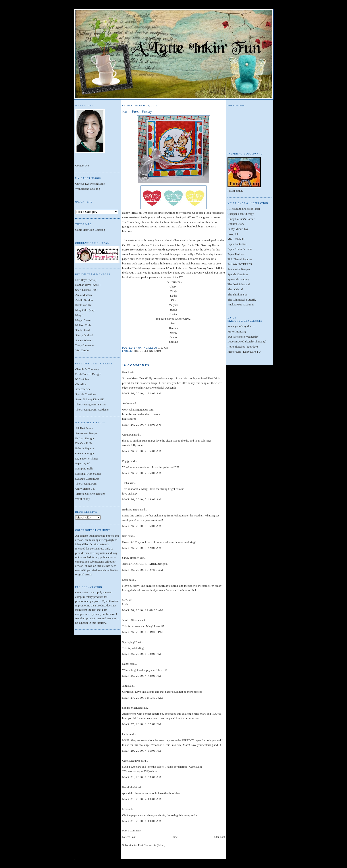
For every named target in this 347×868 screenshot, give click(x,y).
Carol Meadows (131, 761)
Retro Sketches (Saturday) (243, 347)
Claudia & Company (87, 369)
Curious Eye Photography (90, 184)
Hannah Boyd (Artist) (88, 285)
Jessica (173, 314)
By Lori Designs (85, 438)
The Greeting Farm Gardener (92, 410)
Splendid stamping (238, 279)
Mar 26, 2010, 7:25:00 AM (142, 473)
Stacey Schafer (84, 340)
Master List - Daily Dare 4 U (244, 352)
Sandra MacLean (132, 708)
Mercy (173, 333)
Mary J (79, 315)
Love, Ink (233, 234)
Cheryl (173, 286)
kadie (125, 734)
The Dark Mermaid (239, 284)
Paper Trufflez (236, 254)
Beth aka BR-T (131, 509)
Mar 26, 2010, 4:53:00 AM (142, 425)
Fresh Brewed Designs (88, 374)
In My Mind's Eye (238, 229)
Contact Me (82, 165)
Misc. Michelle (236, 239)
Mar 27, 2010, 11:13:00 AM (143, 698)
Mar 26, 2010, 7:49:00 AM (142, 499)
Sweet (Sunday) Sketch (241, 326)
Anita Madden (84, 295)
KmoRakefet (129, 787)
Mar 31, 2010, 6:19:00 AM (142, 821)
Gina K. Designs (85, 453)
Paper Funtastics (237, 244)
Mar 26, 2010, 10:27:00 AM (143, 570)
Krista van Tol (83, 305)
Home (174, 837)
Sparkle (173, 342)
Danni (126, 664)
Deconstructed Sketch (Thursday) (247, 341)
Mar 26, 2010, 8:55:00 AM (142, 526)
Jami (174, 323)
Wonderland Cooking (88, 189)
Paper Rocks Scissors (240, 249)
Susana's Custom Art (87, 479)
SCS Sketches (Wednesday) (243, 337)
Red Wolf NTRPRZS (240, 264)
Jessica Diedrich (132, 620)
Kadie (173, 296)
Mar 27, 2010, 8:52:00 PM (142, 724)
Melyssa (173, 305)
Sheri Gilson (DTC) (87, 290)
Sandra (173, 337)
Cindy (173, 291)
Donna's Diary (236, 224)
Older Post (219, 837)
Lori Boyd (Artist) (86, 280)
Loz (124, 809)
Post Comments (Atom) (152, 845)
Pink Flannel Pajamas (240, 259)
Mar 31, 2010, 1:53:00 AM (142, 777)
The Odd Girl (235, 289)
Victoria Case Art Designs (90, 494)
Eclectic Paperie (85, 448)
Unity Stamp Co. (85, 489)
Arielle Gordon (84, 300)
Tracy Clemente (84, 345)
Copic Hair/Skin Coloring (90, 230)
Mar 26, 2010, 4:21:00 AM (142, 393)
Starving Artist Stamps (88, 474)
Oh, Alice (81, 384)
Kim (173, 300)
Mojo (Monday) (237, 331)
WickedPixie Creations (241, 304)
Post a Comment (132, 830)
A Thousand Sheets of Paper (244, 209)
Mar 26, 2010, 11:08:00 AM (143, 610)
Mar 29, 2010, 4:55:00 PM (142, 751)
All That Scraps (84, 428)
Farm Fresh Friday (137, 111)
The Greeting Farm (86, 484)
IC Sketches (82, 379)
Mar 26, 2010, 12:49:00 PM (143, 632)
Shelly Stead (82, 330)
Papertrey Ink (83, 463)
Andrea (126, 403)
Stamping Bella (84, 468)
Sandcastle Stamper (239, 269)
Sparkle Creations (86, 394)
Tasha (125, 483)
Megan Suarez (84, 320)
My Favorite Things (87, 458)
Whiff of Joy (83, 499)
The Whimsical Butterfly (242, 300)
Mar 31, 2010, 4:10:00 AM (142, 799)
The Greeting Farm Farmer (91, 404)
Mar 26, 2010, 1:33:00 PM (142, 654)
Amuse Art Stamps (86, 433)
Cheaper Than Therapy (241, 214)
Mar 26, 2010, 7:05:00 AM (142, 451)
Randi (173, 310)
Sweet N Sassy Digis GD (90, 399)
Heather (173, 328)
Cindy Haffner (130, 558)
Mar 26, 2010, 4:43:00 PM (142, 676)
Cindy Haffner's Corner (241, 219)
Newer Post (129, 837)
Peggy (126, 461)
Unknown (128, 435)
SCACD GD (82, 389)
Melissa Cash (83, 325)
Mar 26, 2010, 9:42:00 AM (142, 548)
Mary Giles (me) (85, 310)
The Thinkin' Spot (238, 294)
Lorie (125, 580)
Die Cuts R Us (84, 443)
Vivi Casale (82, 350)
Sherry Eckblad (84, 335)
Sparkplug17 (129, 642)
